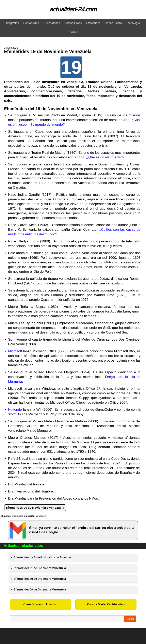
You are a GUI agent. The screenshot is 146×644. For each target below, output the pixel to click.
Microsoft (15, 351)
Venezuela (41, 516)
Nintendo (15, 410)
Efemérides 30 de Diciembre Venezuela (40, 579)
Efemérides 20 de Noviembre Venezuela (35, 508)
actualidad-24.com (73, 9)
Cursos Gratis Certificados (106, 604)
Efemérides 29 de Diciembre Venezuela (40, 589)
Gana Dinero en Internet (40, 604)
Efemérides (18, 516)
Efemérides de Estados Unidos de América (42, 557)
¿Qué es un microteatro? (105, 157)
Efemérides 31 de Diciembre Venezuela (40, 568)
